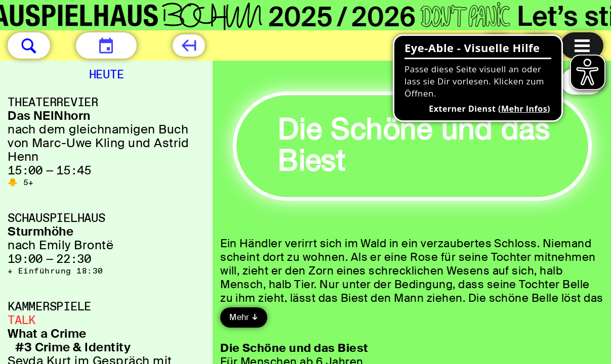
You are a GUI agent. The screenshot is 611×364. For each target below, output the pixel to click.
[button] (29, 45)
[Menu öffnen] (582, 45)
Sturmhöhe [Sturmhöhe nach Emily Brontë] (40, 231)
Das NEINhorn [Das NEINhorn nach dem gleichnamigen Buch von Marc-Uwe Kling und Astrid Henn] (49, 116)
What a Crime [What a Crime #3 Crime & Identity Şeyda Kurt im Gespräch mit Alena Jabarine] (47, 333)
